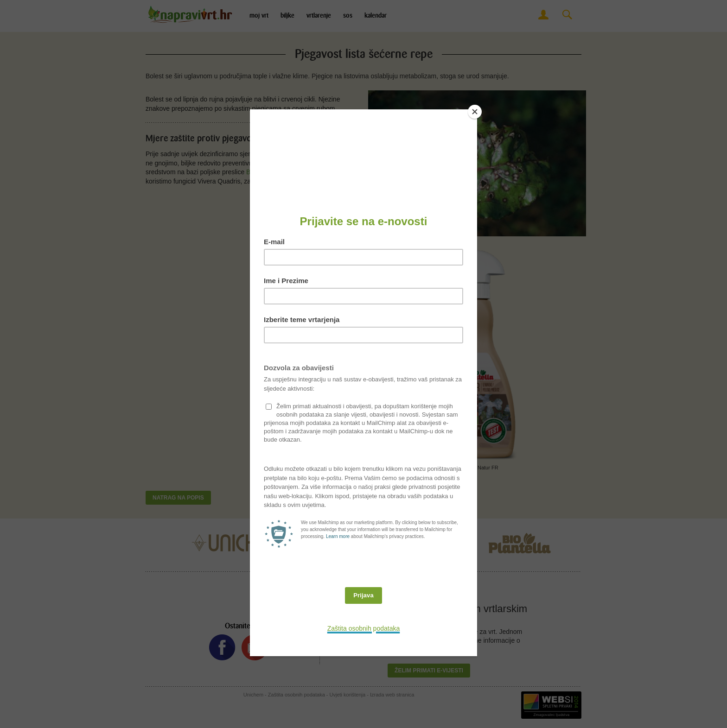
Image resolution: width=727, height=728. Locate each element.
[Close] (475, 112)
